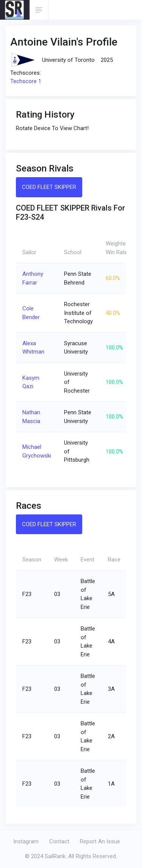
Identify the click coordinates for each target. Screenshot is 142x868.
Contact (59, 841)
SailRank (55, 856)
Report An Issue (100, 841)
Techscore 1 (26, 81)
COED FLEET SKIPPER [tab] (49, 187)
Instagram (26, 841)
